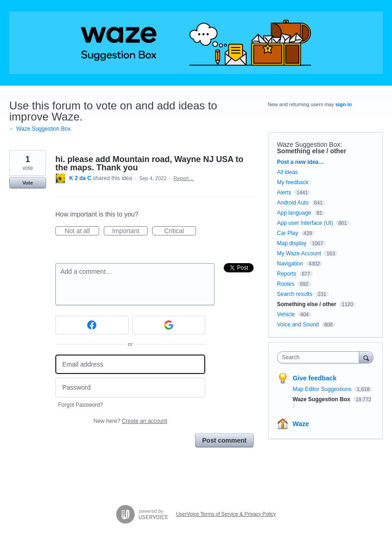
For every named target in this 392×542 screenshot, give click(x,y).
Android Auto (293, 203)
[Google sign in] (169, 325)
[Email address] (130, 364)
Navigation (290, 264)
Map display (292, 243)
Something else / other (312, 151)
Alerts (284, 193)
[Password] (130, 388)
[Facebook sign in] (92, 325)
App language (294, 213)
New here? (130, 421)
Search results (295, 294)
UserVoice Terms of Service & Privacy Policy (226, 514)
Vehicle (286, 314)
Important (130, 231)
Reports (287, 274)
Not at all (82, 231)
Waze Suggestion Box (309, 145)
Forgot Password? (80, 405)
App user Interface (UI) (305, 223)
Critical (180, 231)
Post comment (224, 440)
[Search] (366, 357)
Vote (27, 183)
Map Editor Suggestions (323, 389)
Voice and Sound (298, 325)
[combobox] (320, 357)
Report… (184, 178)
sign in (343, 104)
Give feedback (315, 378)
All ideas (288, 172)
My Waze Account (299, 253)
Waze (301, 424)
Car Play (288, 233)
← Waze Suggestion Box (40, 129)
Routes (286, 284)
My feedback (293, 182)
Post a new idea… (301, 162)
